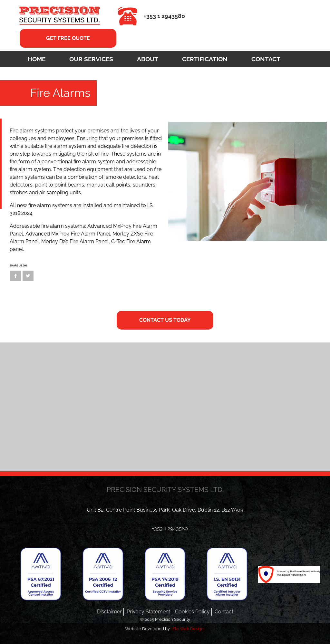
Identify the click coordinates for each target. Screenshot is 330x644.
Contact (266, 59)
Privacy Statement (148, 612)
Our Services (91, 59)
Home (37, 59)
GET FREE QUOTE (68, 38)
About (148, 59)
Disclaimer (109, 612)
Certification (205, 59)
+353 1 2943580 (164, 16)
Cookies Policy (192, 612)
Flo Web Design (188, 629)
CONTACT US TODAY (165, 320)
